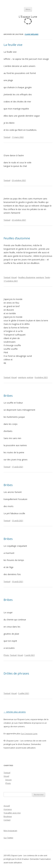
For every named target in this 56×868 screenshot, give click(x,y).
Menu (28, 9)
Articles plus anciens (15, 712)
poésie (30, 377)
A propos (8, 809)
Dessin (9, 780)
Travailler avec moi (12, 813)
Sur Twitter (8, 838)
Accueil (7, 806)
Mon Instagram (10, 831)
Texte (47, 277)
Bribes (8, 396)
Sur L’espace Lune (29, 734)
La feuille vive (13, 45)
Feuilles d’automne (17, 238)
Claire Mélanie (32, 34)
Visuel (14, 277)
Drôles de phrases (16, 673)
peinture (40, 277)
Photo (6, 655)
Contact (7, 820)
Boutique (8, 816)
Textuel (7, 137)
